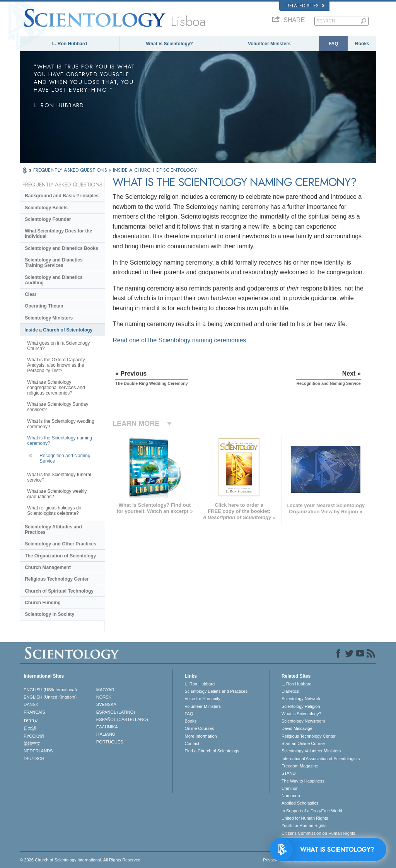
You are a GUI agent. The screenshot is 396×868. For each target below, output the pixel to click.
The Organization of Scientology (60, 556)
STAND (288, 773)
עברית (31, 720)
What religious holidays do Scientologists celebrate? (54, 511)
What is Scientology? (170, 44)
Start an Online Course (303, 743)
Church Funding (43, 603)
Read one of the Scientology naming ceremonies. (180, 340)
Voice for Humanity (202, 699)
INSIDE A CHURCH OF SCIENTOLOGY (155, 170)
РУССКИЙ (34, 736)
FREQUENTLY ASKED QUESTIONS (71, 170)
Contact (192, 743)
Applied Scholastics (300, 803)
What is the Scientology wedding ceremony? (61, 424)
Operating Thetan (44, 306)
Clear (31, 294)
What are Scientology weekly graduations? (57, 494)
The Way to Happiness (303, 781)
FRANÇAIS (34, 712)
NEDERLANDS (38, 751)
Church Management (48, 567)
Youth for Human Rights (304, 825)
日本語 (30, 728)
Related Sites (306, 6)
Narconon (291, 796)
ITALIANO (106, 734)
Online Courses (199, 728)
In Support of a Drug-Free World (312, 811)
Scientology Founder (48, 219)
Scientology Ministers (49, 318)
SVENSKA (106, 704)
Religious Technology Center (57, 579)
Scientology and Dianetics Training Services (54, 263)
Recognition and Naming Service (65, 458)
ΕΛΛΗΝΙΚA (107, 727)
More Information (201, 736)
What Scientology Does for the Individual (58, 234)
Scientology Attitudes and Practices (53, 530)
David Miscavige (297, 728)
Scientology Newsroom (303, 721)
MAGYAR (105, 690)
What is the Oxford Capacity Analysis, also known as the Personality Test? (56, 365)
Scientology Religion (301, 706)
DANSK (31, 704)
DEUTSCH (34, 759)
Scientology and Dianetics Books (61, 248)
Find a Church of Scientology (212, 751)
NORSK (104, 697)
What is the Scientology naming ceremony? (60, 441)
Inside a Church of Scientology (58, 330)
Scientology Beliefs (46, 208)
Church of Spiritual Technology (59, 591)
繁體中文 (32, 743)
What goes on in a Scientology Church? (58, 346)
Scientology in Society (49, 614)
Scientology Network (301, 699)
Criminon (290, 788)
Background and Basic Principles (62, 196)
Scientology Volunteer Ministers (311, 751)
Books (362, 44)
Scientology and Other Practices (61, 544)
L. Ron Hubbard (70, 44)
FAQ (334, 44)
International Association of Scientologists (321, 759)
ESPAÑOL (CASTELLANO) (122, 719)
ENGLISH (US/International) (50, 690)
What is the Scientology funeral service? (59, 477)
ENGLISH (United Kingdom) (50, 697)
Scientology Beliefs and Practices (216, 691)
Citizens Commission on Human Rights (318, 833)
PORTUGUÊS (110, 742)
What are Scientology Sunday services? (58, 407)
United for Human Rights (305, 818)
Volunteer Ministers (269, 44)
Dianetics (290, 691)
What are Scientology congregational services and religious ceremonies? (56, 388)
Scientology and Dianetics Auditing (54, 280)
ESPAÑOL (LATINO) (116, 712)
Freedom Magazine (300, 766)
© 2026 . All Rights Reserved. (81, 860)
